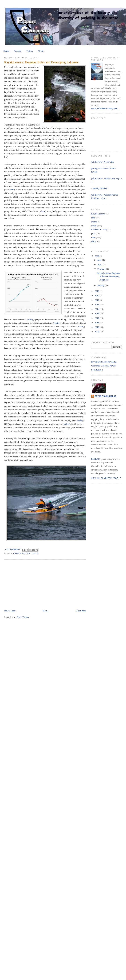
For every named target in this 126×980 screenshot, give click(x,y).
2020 (97, 256)
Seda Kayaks (97, 370)
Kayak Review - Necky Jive (101, 162)
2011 (97, 323)
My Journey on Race (98, 188)
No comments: (14, 550)
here (12, 190)
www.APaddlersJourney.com (104, 108)
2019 (97, 291)
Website (18, 51)
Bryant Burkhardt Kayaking (104, 362)
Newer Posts (10, 611)
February (102, 269)
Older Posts (81, 611)
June (100, 260)
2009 (97, 332)
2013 (97, 314)
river (93, 237)
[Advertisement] (30, 585)
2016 (97, 300)
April (100, 264)
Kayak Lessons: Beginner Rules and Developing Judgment (41, 62)
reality (30, 319)
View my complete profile (106, 478)
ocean (94, 226)
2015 (97, 305)
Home (6, 51)
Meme (94, 222)
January (101, 285)
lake (93, 218)
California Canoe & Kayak (103, 366)
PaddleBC (96, 459)
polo (93, 233)
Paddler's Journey (99, 229)
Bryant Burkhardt (106, 396)
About (41, 51)
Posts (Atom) (23, 617)
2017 (97, 295)
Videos (30, 51)
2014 (97, 309)
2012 (97, 318)
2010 (97, 327)
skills (35, 553)
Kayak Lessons (22, 553)
